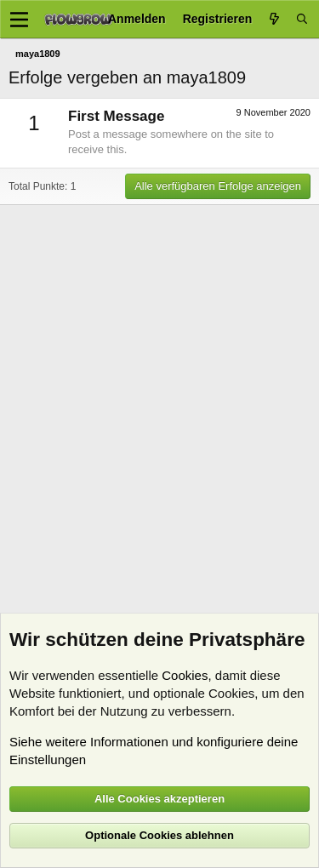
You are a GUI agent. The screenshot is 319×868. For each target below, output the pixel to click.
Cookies (185, 675)
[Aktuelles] (274, 19)
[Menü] (19, 20)
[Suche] (302, 19)
